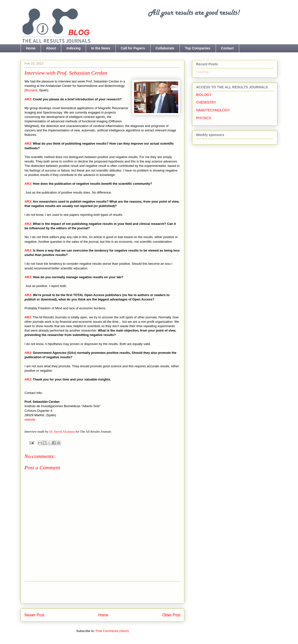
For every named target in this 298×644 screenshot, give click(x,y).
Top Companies (198, 48)
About (51, 48)
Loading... (204, 72)
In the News (101, 48)
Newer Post (34, 615)
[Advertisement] (102, 592)
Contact (227, 48)
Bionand (31, 90)
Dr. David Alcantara (62, 431)
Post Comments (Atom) (112, 631)
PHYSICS (204, 118)
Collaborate (165, 48)
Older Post (171, 615)
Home (31, 48)
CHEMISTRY (206, 102)
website (30, 420)
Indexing (74, 48)
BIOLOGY (204, 95)
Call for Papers (133, 48)
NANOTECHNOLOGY (213, 110)
